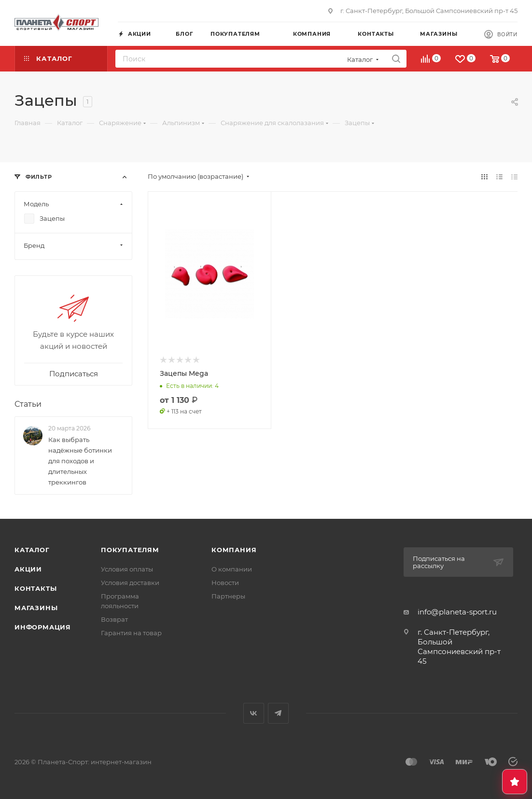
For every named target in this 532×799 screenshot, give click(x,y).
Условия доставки (130, 583)
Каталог (32, 550)
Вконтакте (254, 713)
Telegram (278, 713)
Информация (43, 627)
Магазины (36, 608)
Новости (225, 583)
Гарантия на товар (131, 633)
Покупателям (130, 550)
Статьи (28, 404)
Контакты (35, 588)
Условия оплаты (127, 569)
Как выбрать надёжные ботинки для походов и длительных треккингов (80, 461)
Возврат (114, 619)
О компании (232, 569)
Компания (234, 550)
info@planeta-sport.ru (457, 612)
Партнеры (228, 596)
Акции (28, 569)
